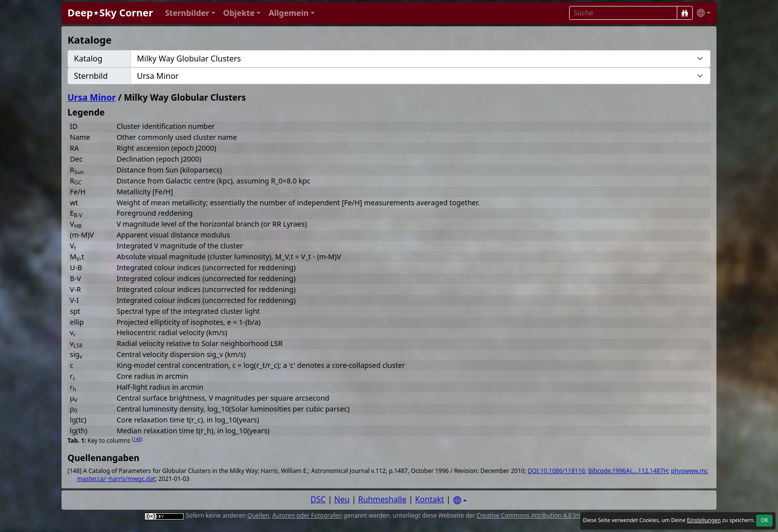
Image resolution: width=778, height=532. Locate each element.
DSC (318, 499)
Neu (342, 499)
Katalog (88, 59)
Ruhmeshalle (383, 499)
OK (764, 520)
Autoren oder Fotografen (307, 515)
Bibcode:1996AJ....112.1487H (628, 471)
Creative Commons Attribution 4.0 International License (554, 515)
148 (137, 439)
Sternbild (91, 76)
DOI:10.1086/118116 (556, 471)
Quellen (259, 515)
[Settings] (460, 501)
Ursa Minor (92, 97)
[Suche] (685, 13)
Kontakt (429, 499)
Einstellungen (704, 520)
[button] (190, 13)
